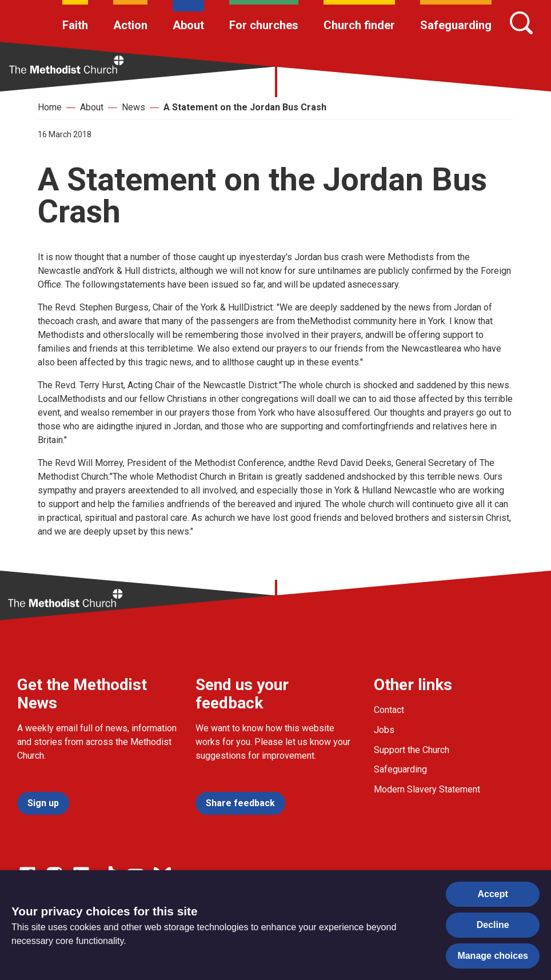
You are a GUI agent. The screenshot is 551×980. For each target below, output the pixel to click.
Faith (75, 25)
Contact (389, 710)
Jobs (384, 730)
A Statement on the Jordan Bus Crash (245, 107)
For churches (264, 25)
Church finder (359, 25)
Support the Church (412, 750)
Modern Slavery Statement (427, 789)
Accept (493, 894)
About (188, 25)
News (133, 107)
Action (130, 25)
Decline (493, 925)
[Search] (521, 23)
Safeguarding (456, 25)
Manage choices (493, 956)
